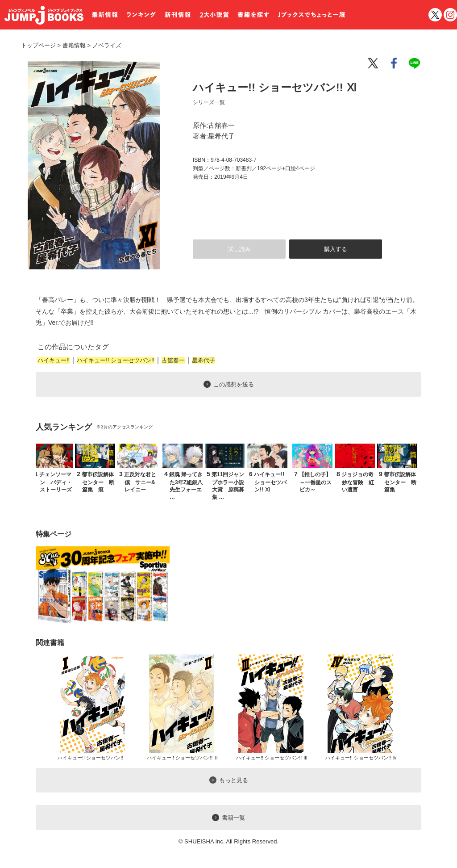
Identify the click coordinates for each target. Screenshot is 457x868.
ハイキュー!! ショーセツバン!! (116, 360)
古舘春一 (173, 360)
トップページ (38, 45)
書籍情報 (74, 45)
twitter (435, 15)
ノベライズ (104, 45)
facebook (395, 63)
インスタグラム (450, 15)
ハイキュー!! (54, 360)
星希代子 (204, 360)
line (416, 63)
